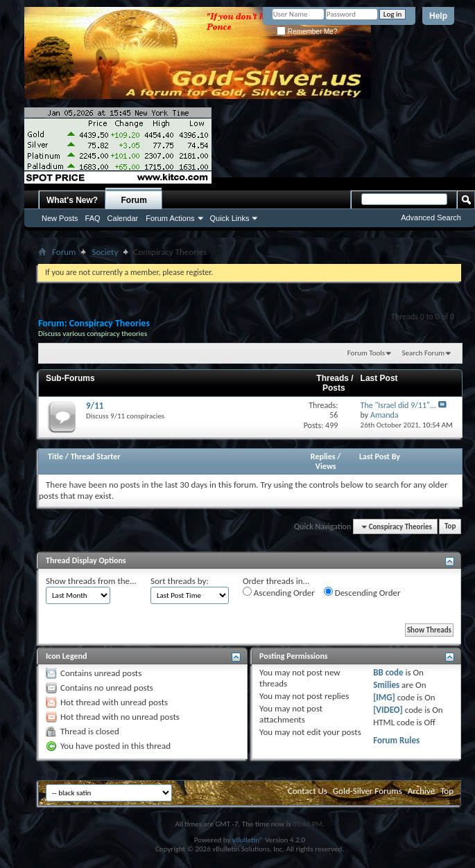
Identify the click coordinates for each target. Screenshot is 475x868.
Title (55, 457)
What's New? (72, 200)
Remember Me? (307, 32)
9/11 (95, 406)
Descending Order (362, 592)
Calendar (123, 218)
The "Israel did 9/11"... (398, 405)
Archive (421, 791)
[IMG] (384, 697)
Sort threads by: (180, 581)
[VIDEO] (388, 710)
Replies (323, 457)
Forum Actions (170, 218)
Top (450, 527)
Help (438, 16)
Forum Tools (366, 353)
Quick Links (230, 218)
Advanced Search (431, 218)
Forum (134, 200)
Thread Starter (96, 457)
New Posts (60, 218)
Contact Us (308, 791)
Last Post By (380, 457)
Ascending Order (279, 592)
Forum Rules (396, 740)
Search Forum (424, 353)
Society (105, 252)
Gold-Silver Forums (368, 791)
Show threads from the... (91, 581)
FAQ (93, 218)
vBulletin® (248, 840)
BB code (388, 672)
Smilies (386, 685)
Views (326, 466)
